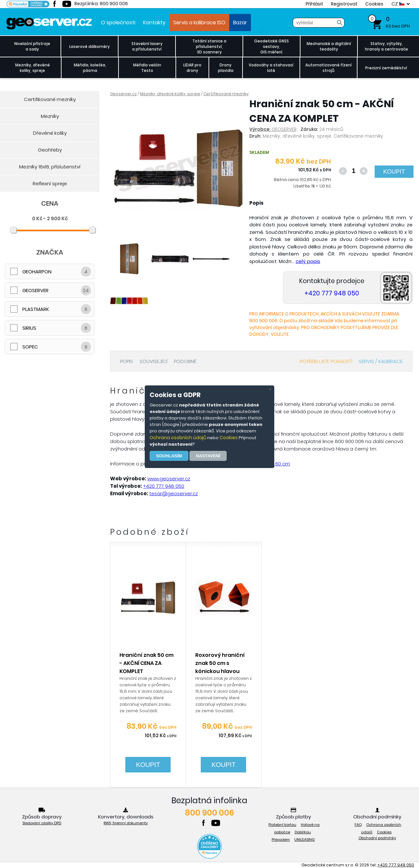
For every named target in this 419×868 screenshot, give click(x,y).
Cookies (229, 438)
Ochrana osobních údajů (178, 438)
